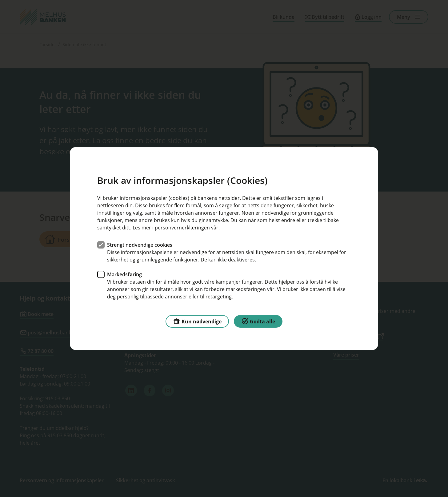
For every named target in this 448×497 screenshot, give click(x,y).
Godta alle (258, 321)
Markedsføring (124, 274)
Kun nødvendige (197, 321)
